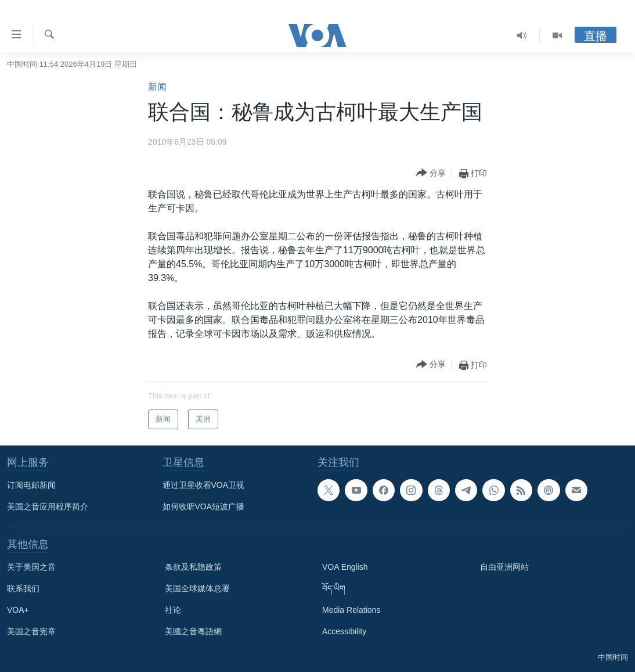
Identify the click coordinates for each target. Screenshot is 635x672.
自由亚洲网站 (504, 567)
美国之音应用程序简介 (48, 506)
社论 (173, 610)
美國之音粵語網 (193, 631)
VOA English (345, 567)
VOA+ (18, 610)
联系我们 (23, 588)
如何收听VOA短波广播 (204, 506)
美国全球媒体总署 (197, 588)
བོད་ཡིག (334, 588)
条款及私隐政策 (193, 567)
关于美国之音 (31, 567)
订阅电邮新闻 (31, 485)
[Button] (431, 173)
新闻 (157, 87)
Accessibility (344, 631)
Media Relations (351, 610)
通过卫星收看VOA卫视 (204, 485)
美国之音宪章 (31, 631)
